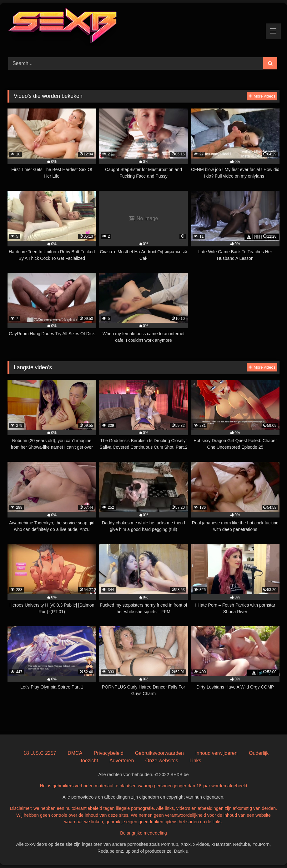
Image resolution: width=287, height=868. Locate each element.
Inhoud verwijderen (216, 753)
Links (195, 761)
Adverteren (122, 761)
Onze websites (162, 761)
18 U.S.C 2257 (40, 753)
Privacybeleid (109, 753)
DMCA (75, 753)
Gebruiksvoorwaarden (159, 753)
